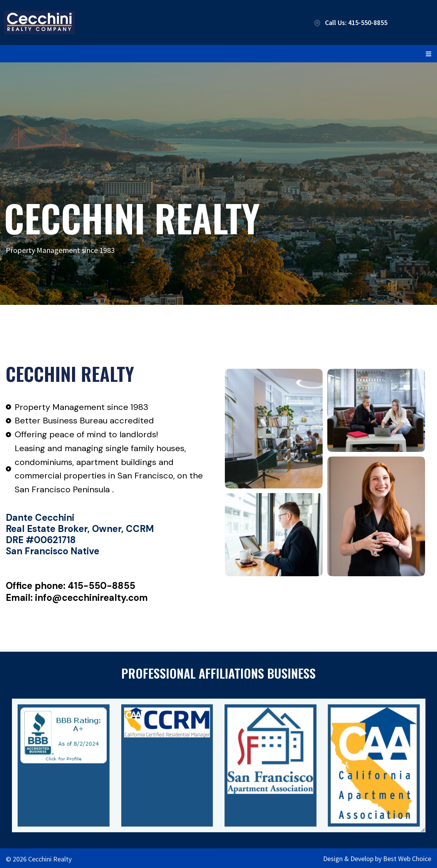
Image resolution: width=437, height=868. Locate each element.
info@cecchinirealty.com (91, 598)
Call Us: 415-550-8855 (350, 23)
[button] (429, 54)
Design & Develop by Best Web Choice (377, 857)
